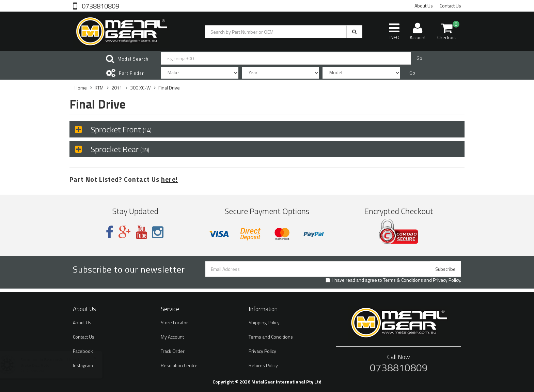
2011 (117, 88)
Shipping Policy (264, 322)
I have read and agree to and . (393, 280)
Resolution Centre (179, 365)
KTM (99, 88)
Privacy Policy (446, 280)
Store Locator (174, 322)
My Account (172, 337)
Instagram (83, 365)
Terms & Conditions (403, 280)
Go (419, 58)
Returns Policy (263, 365)
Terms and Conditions (271, 337)
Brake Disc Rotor (42, 365)
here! (169, 179)
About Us (424, 6)
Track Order (173, 351)
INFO (394, 31)
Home (81, 88)
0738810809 (100, 5)
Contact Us (450, 6)
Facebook (83, 351)
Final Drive (169, 88)
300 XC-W (140, 88)
